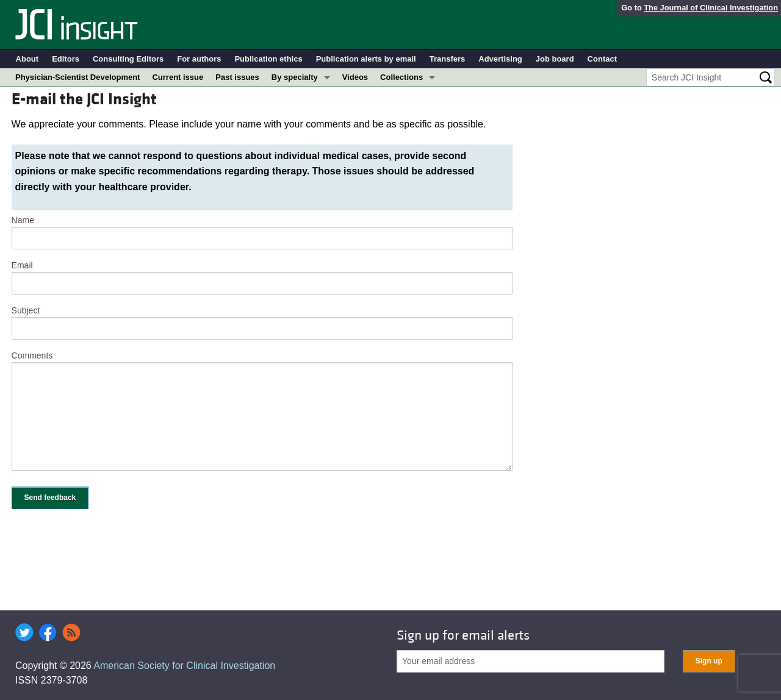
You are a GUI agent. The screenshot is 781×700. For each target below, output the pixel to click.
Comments (32, 355)
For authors (199, 59)
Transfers (448, 59)
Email (22, 265)
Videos (355, 77)
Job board (555, 59)
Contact (602, 59)
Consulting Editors (128, 59)
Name (23, 220)
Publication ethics (268, 59)
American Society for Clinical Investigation (184, 666)
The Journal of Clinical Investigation (711, 8)
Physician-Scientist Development (77, 77)
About (27, 59)
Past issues (237, 77)
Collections (401, 77)
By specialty (295, 77)
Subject (26, 310)
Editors (66, 59)
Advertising (500, 59)
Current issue (178, 77)
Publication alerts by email (366, 59)
